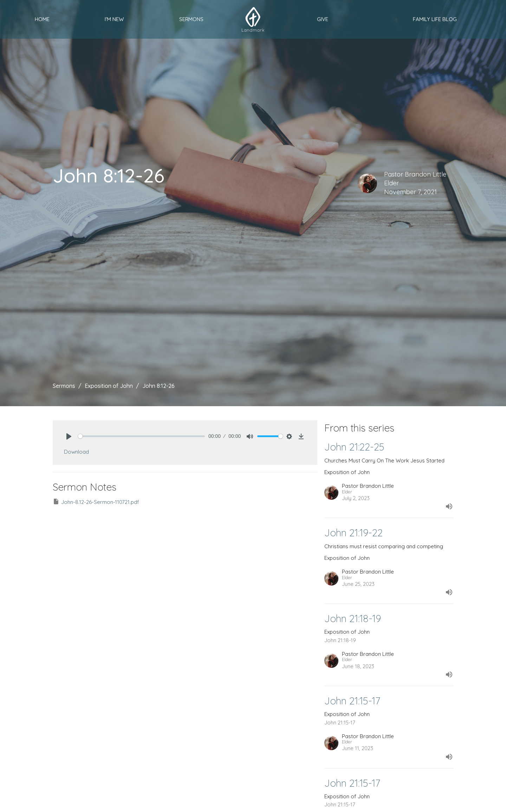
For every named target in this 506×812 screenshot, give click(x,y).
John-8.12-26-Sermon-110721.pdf (96, 502)
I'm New (114, 19)
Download (76, 452)
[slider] (141, 436)
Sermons (191, 19)
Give (323, 19)
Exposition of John (109, 386)
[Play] (69, 436)
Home (42, 19)
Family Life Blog (435, 19)
